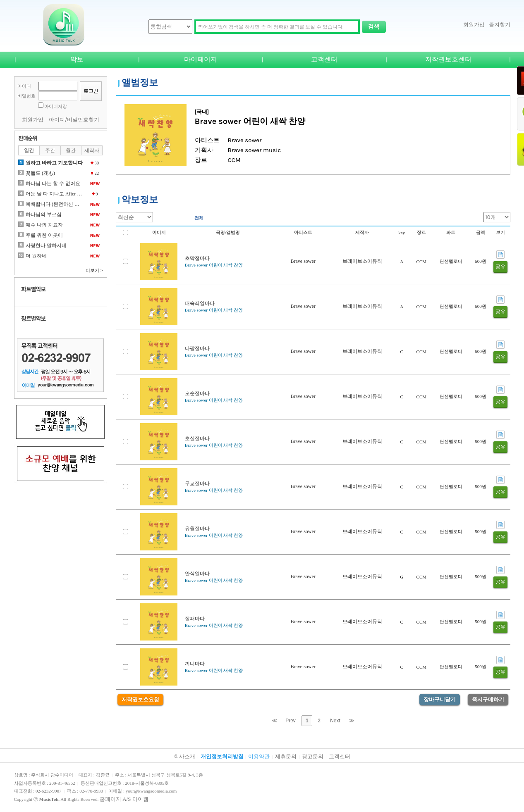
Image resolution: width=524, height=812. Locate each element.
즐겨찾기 (500, 25)
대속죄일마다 (200, 303)
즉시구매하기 (488, 699)
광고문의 (313, 756)
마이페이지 (201, 59)
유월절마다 (197, 529)
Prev (291, 721)
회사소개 (184, 756)
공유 (500, 267)
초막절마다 (197, 258)
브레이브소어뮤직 (362, 261)
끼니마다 (195, 664)
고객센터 (324, 59)
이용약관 (259, 756)
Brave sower (303, 261)
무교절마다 (197, 483)
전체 (199, 218)
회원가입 (474, 25)
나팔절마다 (197, 348)
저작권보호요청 (140, 699)
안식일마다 (197, 574)
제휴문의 (286, 756)
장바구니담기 (440, 699)
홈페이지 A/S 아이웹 (124, 799)
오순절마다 (197, 393)
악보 (77, 59)
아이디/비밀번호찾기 (74, 120)
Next (335, 721)
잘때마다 (195, 619)
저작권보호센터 (448, 59)
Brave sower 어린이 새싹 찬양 (214, 265)
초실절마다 (197, 438)
